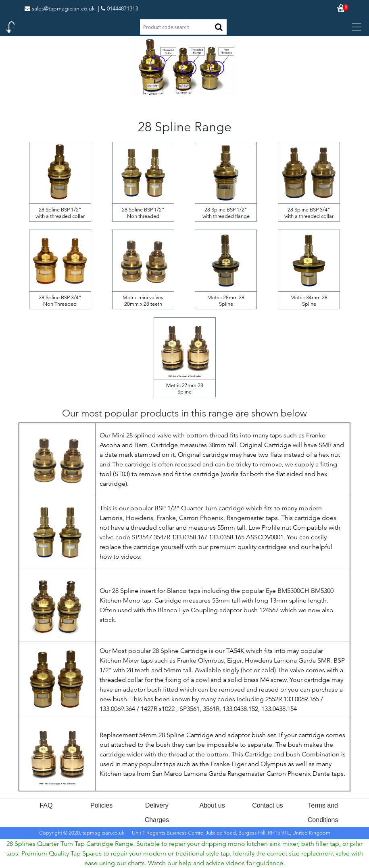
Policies (101, 805)
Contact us (267, 805)
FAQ (46, 805)
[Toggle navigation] (356, 27)
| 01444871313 (118, 8)
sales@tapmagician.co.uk (60, 8)
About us (212, 805)
